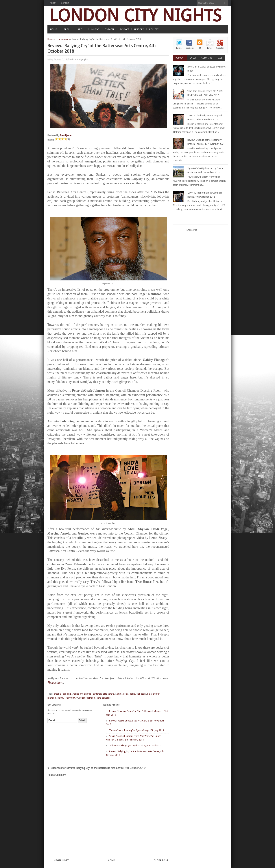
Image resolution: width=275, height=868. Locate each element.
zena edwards (63, 39)
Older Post (161, 860)
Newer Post (61, 860)
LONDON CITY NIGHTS (135, 15)
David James (66, 135)
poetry (61, 698)
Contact (65, 3)
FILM (67, 29)
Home (50, 39)
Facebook (189, 48)
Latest (193, 58)
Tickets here (55, 683)
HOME (53, 29)
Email (210, 48)
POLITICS (154, 29)
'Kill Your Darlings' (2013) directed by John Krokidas (135, 746)
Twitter (179, 48)
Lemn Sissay (122, 694)
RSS (200, 48)
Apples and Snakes (82, 694)
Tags (220, 58)
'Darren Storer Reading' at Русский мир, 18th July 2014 (137, 730)
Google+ (220, 48)
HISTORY (139, 29)
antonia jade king (62, 694)
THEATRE (110, 29)
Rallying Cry (72, 698)
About (53, 3)
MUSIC (95, 29)
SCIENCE (124, 29)
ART (80, 29)
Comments (207, 58)
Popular (180, 58)
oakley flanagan (138, 694)
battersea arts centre (103, 694)
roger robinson (87, 698)
